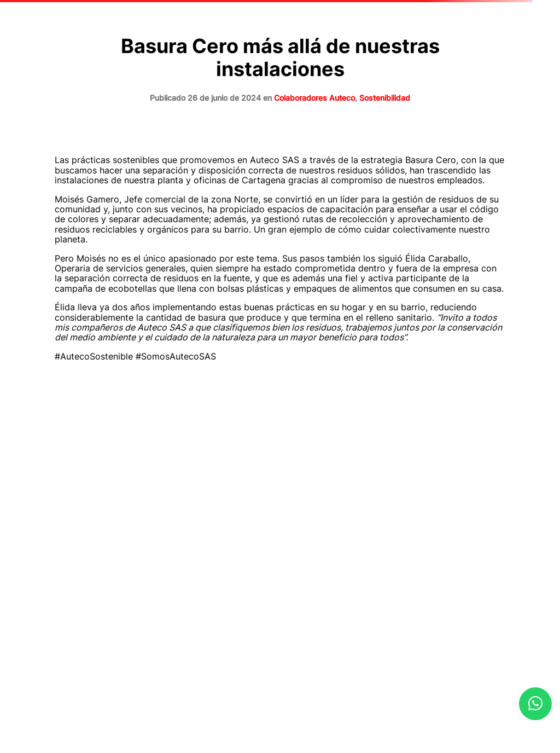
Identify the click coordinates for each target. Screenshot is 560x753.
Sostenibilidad (385, 98)
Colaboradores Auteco (314, 98)
